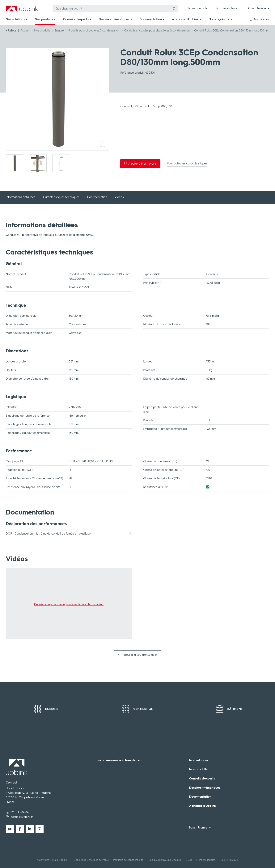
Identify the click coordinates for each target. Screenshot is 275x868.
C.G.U (189, 860)
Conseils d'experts (202, 779)
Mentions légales (206, 860)
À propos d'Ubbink (202, 806)
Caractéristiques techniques (61, 197)
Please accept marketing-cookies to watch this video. (69, 604)
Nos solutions (199, 760)
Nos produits (198, 769)
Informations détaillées (21, 197)
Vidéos (119, 197)
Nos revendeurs (227, 8)
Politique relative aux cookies (164, 860)
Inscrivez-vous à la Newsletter (119, 760)
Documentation (97, 197)
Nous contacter (199, 8)
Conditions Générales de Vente (92, 860)
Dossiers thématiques (205, 788)
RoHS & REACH (229, 860)
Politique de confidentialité (128, 860)
